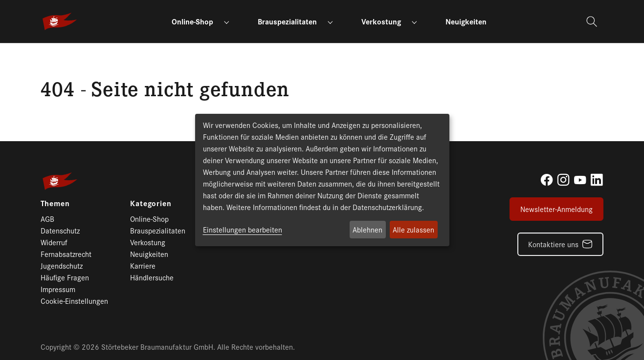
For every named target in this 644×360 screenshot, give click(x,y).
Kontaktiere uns (553, 244)
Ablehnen (367, 229)
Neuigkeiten (149, 254)
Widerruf (54, 242)
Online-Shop (149, 219)
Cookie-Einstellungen (74, 301)
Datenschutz (60, 230)
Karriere (143, 265)
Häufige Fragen (65, 277)
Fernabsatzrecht (66, 254)
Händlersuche (152, 277)
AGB (47, 219)
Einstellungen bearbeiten (243, 229)
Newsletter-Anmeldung (556, 209)
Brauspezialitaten (158, 230)
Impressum (58, 289)
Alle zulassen (413, 229)
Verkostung (148, 242)
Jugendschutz (62, 265)
